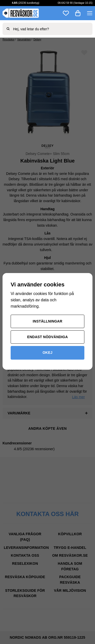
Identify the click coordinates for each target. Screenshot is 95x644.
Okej (48, 353)
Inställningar (48, 321)
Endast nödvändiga (48, 337)
